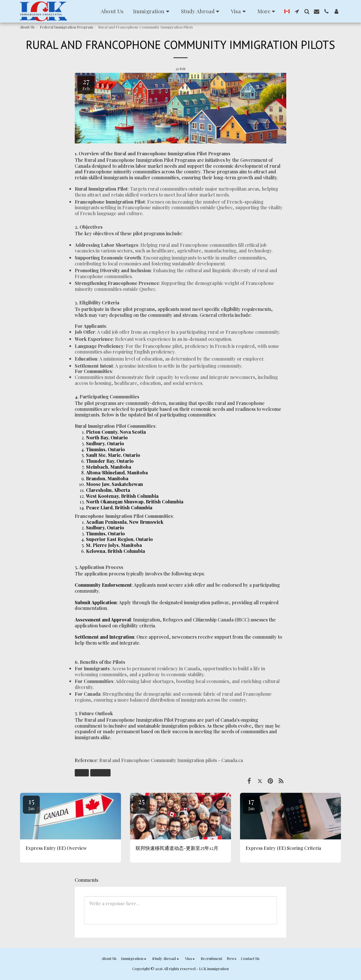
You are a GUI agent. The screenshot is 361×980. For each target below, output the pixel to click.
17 (251, 804)
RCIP (82, 773)
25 (141, 804)
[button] (152, 11)
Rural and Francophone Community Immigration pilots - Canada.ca (171, 760)
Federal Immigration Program (66, 27)
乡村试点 (100, 773)
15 (31, 804)
